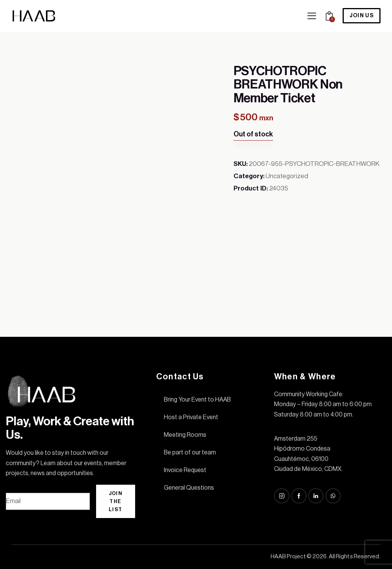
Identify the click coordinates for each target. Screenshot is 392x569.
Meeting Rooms (185, 435)
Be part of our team (190, 453)
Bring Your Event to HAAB (197, 400)
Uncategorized (287, 176)
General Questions (189, 488)
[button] (312, 16)
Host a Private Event (191, 417)
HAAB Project (288, 557)
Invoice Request (185, 470)
